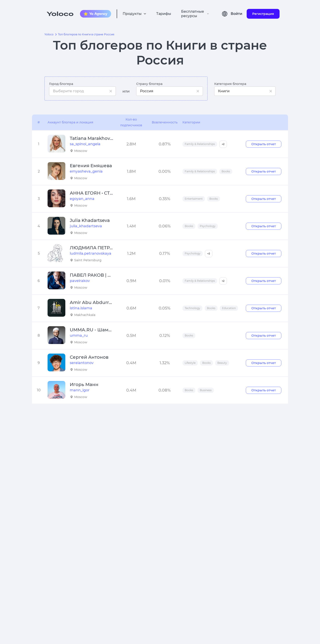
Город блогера (61, 84)
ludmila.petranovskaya (91, 253)
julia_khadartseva (86, 226)
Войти (236, 14)
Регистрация (263, 14)
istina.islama (81, 308)
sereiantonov (82, 363)
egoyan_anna (82, 199)
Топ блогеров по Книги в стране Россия (86, 34)
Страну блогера (149, 84)
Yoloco (49, 34)
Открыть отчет (264, 144)
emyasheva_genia (86, 171)
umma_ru (79, 335)
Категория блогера (230, 84)
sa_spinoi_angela (85, 144)
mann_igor (80, 390)
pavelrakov (80, 281)
